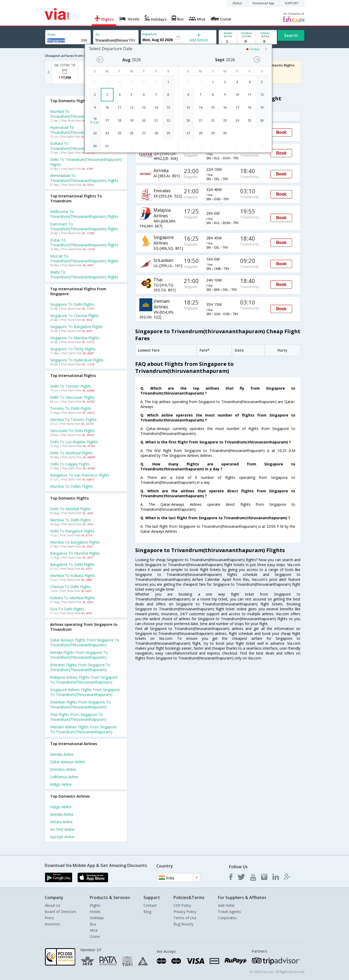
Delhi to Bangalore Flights (72, 531)
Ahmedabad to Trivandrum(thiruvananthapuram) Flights (84, 178)
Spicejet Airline (62, 837)
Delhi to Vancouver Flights (73, 397)
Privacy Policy (185, 912)
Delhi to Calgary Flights (70, 464)
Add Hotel (226, 905)
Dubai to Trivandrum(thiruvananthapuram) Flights (84, 242)
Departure (150, 34)
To (97, 35)
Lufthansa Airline (64, 777)
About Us (52, 905)
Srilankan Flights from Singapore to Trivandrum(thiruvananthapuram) (80, 704)
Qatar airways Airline (67, 762)
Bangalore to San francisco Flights (80, 475)
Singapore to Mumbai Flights (75, 338)
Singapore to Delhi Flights (72, 304)
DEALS (237, 3)
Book (281, 132)
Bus (93, 924)
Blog (147, 912)
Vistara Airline (61, 822)
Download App (263, 3)
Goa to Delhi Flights (67, 609)
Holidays (97, 918)
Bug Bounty (183, 924)
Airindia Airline (62, 754)
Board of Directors (60, 912)
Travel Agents (229, 912)
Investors (52, 924)
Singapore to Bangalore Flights (77, 327)
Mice (94, 930)
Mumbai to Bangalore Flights (75, 542)
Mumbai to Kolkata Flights (73, 576)
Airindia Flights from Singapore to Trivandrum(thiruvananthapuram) (79, 655)
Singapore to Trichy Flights (73, 349)
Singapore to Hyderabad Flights (77, 360)
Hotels (95, 912)
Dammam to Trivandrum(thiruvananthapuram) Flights (84, 226)
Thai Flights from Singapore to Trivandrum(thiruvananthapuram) (78, 717)
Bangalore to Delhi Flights (72, 564)
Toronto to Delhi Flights (71, 408)
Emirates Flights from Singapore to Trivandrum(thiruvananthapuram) (80, 667)
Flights (95, 905)
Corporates (227, 918)
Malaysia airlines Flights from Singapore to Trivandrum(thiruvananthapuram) (84, 680)
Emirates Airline (63, 769)
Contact (150, 905)
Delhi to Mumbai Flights (71, 509)
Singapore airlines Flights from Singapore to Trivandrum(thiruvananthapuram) (85, 692)
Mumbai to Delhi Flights (71, 520)
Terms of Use (185, 918)
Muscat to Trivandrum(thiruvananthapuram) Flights (84, 258)
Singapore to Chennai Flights (75, 315)
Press (49, 918)
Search (291, 35)
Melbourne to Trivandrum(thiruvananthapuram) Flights (84, 214)
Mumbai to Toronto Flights (73, 420)
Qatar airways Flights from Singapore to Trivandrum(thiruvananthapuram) (85, 642)
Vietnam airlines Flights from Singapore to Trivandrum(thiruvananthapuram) (83, 729)
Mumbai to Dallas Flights (71, 486)
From (51, 35)
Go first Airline (62, 829)
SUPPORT (292, 3)
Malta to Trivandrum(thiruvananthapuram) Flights (84, 274)
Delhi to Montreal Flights (71, 453)
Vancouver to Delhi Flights (73, 431)
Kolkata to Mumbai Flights (73, 598)
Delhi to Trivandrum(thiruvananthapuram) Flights (86, 162)
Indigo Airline (61, 784)
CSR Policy (182, 905)
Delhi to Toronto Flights (71, 386)
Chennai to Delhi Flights (70, 587)
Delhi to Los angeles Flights (74, 442)
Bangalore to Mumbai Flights (75, 553)
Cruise (95, 936)
